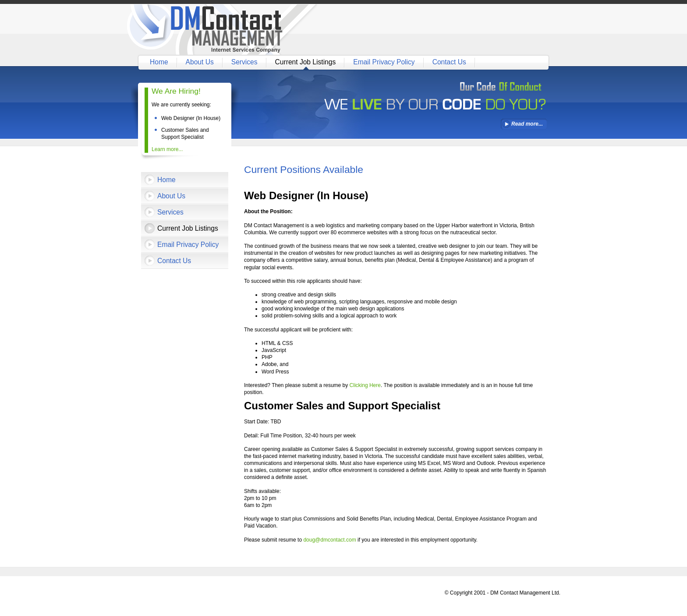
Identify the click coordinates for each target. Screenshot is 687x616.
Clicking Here (365, 385)
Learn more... (167, 149)
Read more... (527, 124)
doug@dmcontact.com (329, 540)
